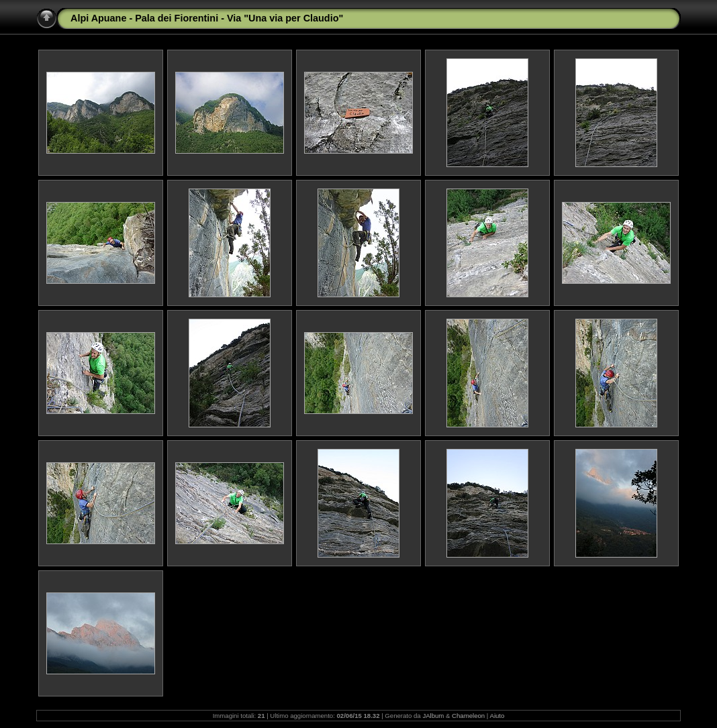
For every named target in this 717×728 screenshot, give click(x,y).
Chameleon (468, 716)
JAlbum (433, 716)
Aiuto (497, 716)
